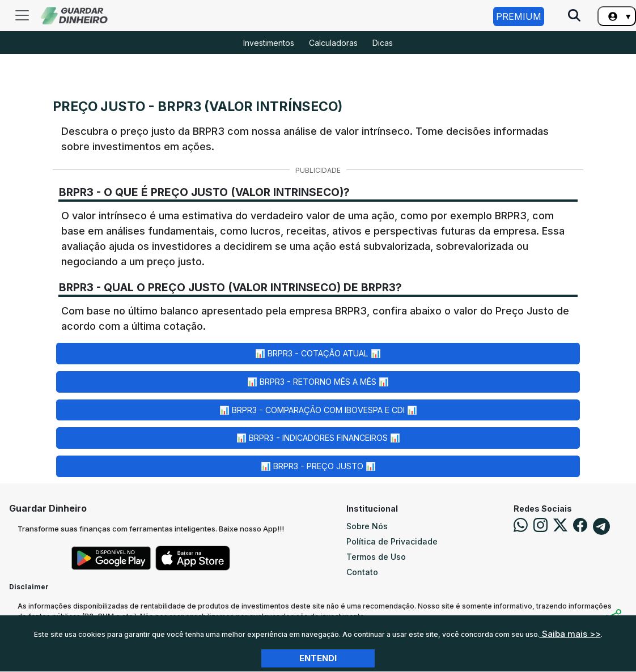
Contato (362, 572)
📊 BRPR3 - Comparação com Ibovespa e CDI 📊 (318, 410)
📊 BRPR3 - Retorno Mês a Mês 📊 (318, 382)
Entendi (318, 658)
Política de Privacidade (392, 541)
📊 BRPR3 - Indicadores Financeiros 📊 (318, 438)
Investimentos (269, 43)
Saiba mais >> (570, 634)
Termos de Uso (376, 557)
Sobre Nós (367, 526)
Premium (519, 16)
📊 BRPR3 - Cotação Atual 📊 (318, 353)
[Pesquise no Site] (574, 16)
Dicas (383, 43)
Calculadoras (333, 43)
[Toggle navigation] (22, 15)
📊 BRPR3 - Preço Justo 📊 (318, 466)
